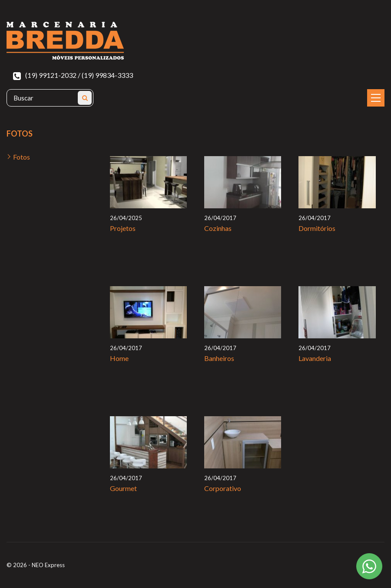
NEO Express (48, 565)
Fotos (22, 157)
